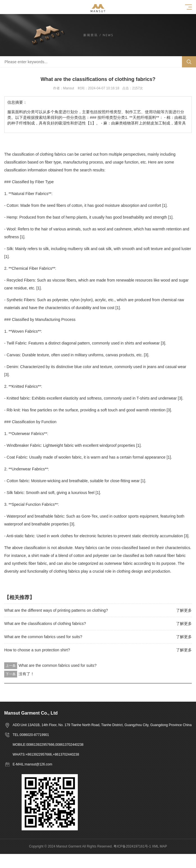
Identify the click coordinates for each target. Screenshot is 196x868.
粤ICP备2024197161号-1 (132, 846)
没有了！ (26, 674)
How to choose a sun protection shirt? (37, 650)
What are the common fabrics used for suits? (43, 637)
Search (189, 62)
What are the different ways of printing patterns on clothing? (56, 610)
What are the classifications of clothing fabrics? (45, 624)
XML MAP (159, 846)
